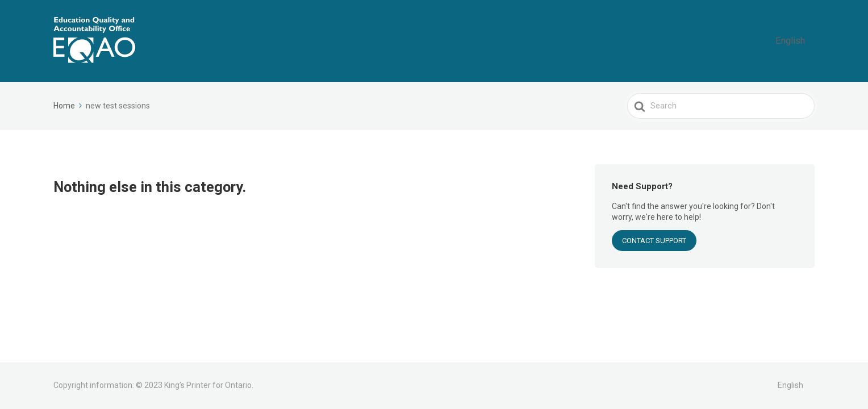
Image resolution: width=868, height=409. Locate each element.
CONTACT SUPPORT (654, 241)
